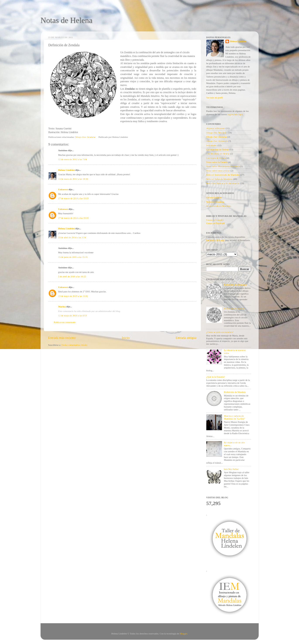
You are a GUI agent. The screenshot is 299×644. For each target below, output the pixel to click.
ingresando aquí (235, 114)
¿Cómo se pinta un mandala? (220, 332)
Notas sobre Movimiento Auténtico (223, 166)
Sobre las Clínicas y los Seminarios (223, 183)
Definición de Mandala (235, 392)
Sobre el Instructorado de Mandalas (223, 175)
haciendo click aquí (215, 240)
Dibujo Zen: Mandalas (217, 133)
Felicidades (212, 145)
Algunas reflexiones (216, 128)
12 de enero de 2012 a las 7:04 (73, 159)
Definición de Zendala (235, 308)
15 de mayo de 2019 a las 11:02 (73, 296)
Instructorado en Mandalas (219, 206)
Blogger (183, 634)
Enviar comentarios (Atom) (74, 345)
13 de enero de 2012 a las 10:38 (73, 179)
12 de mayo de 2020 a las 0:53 (73, 315)
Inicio (126, 338)
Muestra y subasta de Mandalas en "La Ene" (235, 417)
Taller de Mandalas (215, 202)
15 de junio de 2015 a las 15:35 (73, 257)
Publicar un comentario (65, 322)
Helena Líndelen (67, 170)
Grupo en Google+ (215, 220)
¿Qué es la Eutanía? (216, 377)
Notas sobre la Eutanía (217, 162)
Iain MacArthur (231, 469)
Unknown (63, 189)
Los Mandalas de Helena (218, 154)
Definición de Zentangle (235, 285)
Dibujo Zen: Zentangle (217, 141)
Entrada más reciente (62, 338)
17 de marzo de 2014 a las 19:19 (73, 198)
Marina (62, 307)
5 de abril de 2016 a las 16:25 (72, 276)
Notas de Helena (67, 20)
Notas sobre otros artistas (218, 171)
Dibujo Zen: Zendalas (85, 137)
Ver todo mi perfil (215, 98)
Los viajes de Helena (216, 158)
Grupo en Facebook (216, 223)
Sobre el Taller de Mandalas (220, 179)
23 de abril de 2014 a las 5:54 (72, 237)
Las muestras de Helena (218, 149)
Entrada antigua (186, 338)
